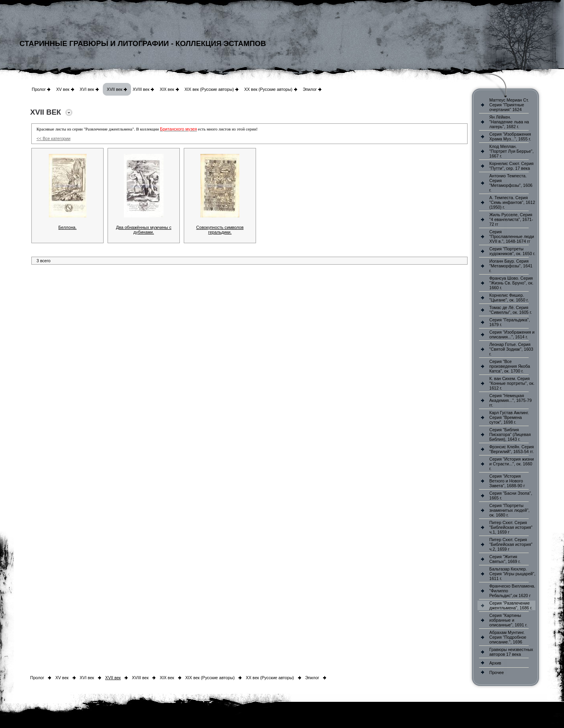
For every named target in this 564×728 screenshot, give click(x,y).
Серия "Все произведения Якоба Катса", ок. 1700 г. (510, 366)
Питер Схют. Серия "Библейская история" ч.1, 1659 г (511, 527)
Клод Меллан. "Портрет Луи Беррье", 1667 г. (512, 151)
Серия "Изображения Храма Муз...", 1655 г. (510, 136)
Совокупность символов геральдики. (220, 230)
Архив (495, 663)
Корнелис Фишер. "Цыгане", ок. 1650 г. (509, 298)
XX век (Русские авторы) (268, 89)
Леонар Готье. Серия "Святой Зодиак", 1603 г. (511, 349)
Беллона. (67, 227)
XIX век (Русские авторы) (209, 89)
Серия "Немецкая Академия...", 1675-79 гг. (511, 400)
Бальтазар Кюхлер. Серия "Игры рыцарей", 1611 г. (512, 574)
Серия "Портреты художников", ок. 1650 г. (512, 251)
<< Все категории (53, 138)
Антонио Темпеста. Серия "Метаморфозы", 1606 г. (511, 183)
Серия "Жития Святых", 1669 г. (505, 559)
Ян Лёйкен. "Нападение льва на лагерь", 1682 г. (509, 122)
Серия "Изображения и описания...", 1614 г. (512, 334)
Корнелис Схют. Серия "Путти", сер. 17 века (512, 166)
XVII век (115, 89)
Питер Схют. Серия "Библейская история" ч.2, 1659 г (511, 544)
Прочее (497, 672)
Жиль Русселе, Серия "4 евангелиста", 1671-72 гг (511, 219)
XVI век (87, 89)
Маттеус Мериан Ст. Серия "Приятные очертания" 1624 (509, 105)
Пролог (39, 89)
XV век (63, 89)
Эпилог (310, 89)
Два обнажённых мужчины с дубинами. (144, 230)
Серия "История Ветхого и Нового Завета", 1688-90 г (507, 481)
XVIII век (141, 89)
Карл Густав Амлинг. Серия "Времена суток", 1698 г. (509, 417)
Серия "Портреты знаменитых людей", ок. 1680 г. (509, 510)
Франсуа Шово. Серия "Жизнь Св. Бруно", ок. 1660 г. (511, 283)
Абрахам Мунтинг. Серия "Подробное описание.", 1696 (508, 637)
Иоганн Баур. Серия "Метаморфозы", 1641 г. (511, 266)
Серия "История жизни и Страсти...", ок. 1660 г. (512, 464)
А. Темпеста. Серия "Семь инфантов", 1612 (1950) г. (512, 202)
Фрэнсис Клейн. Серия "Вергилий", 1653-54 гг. (512, 449)
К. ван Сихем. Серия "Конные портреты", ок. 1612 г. (512, 383)
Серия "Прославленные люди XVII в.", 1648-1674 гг (512, 236)
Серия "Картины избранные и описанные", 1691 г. (508, 620)
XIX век (167, 89)
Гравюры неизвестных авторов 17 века (511, 652)
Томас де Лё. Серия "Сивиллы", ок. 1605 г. (511, 310)
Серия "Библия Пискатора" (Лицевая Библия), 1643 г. (510, 434)
